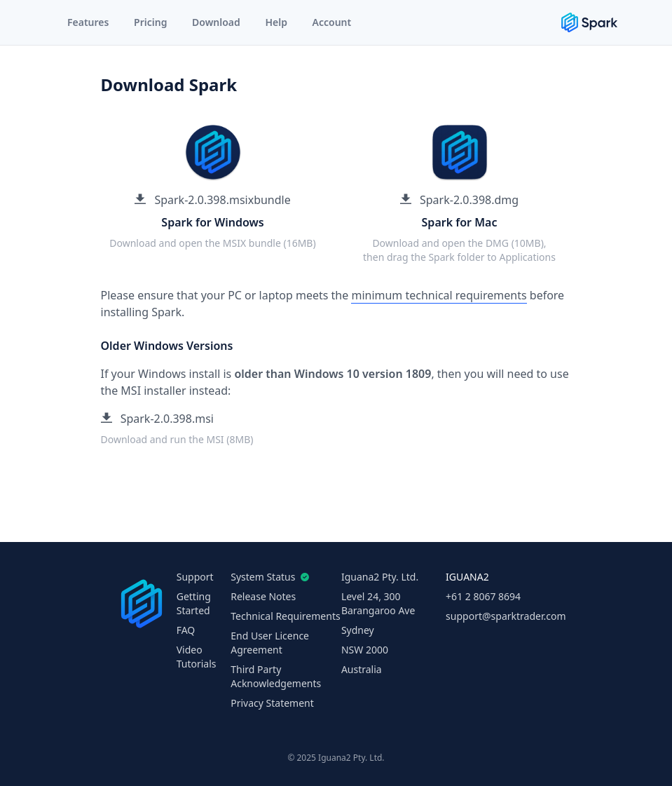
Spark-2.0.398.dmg (459, 200)
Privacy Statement (272, 703)
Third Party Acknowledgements (276, 676)
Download (216, 22)
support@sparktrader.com (506, 616)
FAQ (186, 630)
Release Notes (263, 596)
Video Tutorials (197, 657)
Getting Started (194, 603)
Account (332, 22)
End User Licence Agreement (270, 643)
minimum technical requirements (439, 295)
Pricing (150, 22)
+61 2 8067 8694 (483, 596)
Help (276, 22)
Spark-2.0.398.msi (157, 419)
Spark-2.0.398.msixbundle (213, 200)
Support (195, 577)
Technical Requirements (285, 616)
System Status (267, 577)
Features (88, 22)
